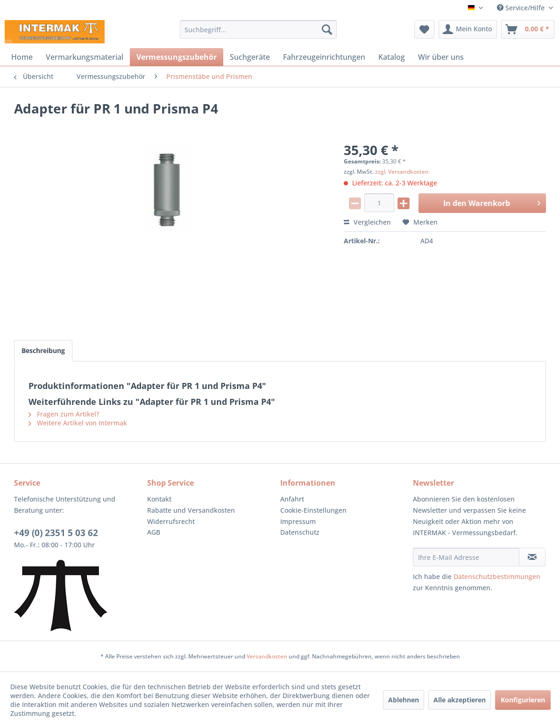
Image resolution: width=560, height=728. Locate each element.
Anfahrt (292, 499)
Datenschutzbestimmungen (497, 576)
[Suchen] (327, 29)
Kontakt (159, 499)
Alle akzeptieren (460, 700)
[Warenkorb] (528, 29)
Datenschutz (300, 532)
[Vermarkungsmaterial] (85, 57)
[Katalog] (392, 57)
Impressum (298, 521)
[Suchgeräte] (250, 57)
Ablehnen (404, 700)
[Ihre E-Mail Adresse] (466, 557)
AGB (154, 532)
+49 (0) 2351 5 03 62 (56, 533)
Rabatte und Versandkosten (191, 510)
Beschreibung (43, 350)
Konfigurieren (523, 700)
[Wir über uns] (441, 57)
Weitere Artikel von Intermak (78, 423)
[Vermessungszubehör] (177, 57)
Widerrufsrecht (171, 521)
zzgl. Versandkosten (402, 172)
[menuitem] (258, 29)
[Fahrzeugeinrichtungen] (324, 57)
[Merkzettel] (424, 29)
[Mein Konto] (468, 29)
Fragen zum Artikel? (64, 414)
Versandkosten (267, 656)
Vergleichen (367, 222)
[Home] (22, 57)
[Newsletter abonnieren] (532, 557)
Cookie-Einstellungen (313, 510)
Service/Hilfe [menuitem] (522, 8)
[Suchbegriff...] (258, 29)
